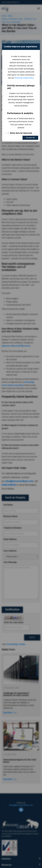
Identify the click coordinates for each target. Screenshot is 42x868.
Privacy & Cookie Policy (24, 78)
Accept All (30, 138)
